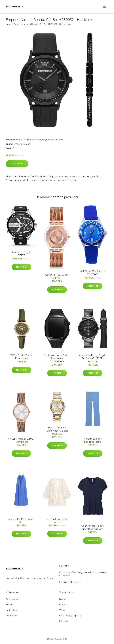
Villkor (62, 610)
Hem (8, 24)
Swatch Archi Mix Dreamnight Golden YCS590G (57, 431)
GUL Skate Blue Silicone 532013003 (93, 273)
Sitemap (63, 621)
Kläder (9, 604)
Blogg (62, 599)
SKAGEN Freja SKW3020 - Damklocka (21, 440)
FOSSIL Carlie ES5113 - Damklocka (21, 357)
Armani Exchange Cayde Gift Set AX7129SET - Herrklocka (93, 358)
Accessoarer (39, 140)
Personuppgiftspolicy (70, 615)
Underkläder (12, 610)
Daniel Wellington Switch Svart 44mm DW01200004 (57, 358)
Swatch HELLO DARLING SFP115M (57, 276)
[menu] (105, 7)
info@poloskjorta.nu (70, 582)
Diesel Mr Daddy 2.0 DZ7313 (21, 254)
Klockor (50, 140)
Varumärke (25, 140)
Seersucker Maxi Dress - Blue (21, 521)
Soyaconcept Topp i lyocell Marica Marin (93, 527)
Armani (59, 140)
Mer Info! (17, 164)
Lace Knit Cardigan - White (57, 521)
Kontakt (63, 604)
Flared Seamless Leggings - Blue (93, 440)
